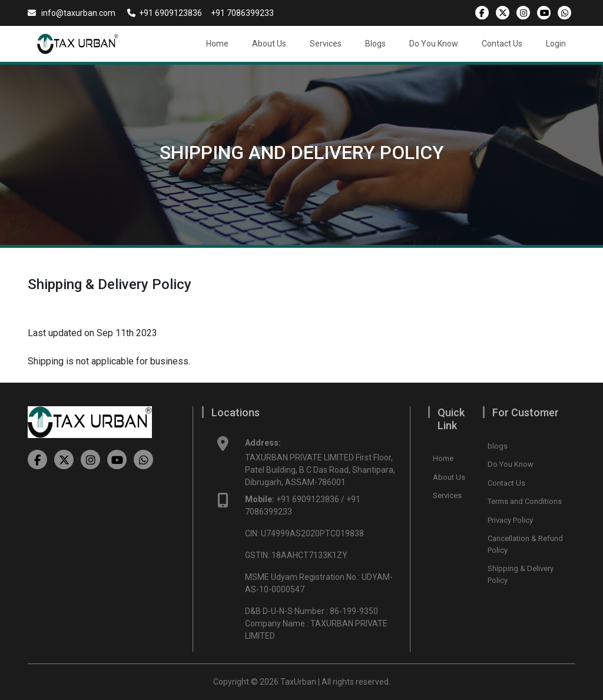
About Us (269, 44)
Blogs (375, 44)
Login (556, 44)
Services (326, 44)
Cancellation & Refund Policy (525, 544)
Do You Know (434, 44)
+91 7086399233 (242, 13)
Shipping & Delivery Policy (521, 574)
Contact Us (502, 44)
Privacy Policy (510, 520)
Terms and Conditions (525, 501)
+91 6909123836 (165, 13)
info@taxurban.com (72, 13)
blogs (498, 446)
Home (217, 44)
